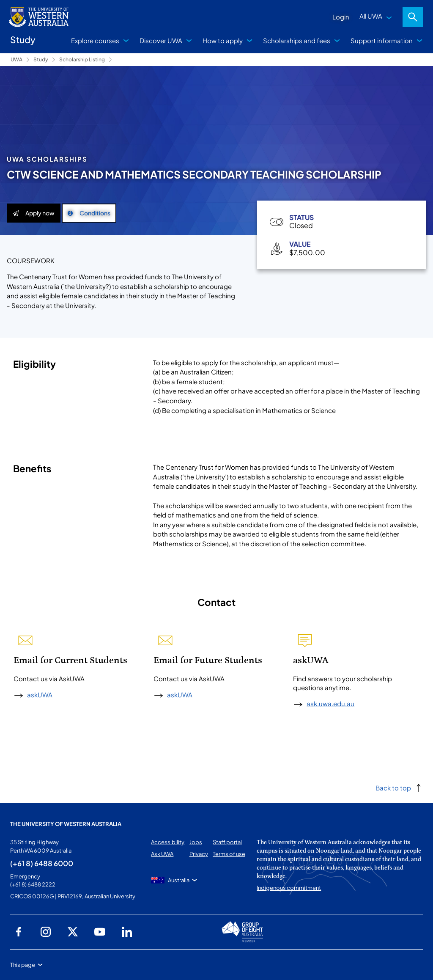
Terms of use (229, 854)
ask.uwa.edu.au (330, 703)
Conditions (89, 213)
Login (341, 17)
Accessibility (168, 842)
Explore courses (95, 40)
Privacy (199, 854)
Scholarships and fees (297, 40)
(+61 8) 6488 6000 (42, 863)
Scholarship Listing (82, 59)
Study (41, 59)
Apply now (34, 213)
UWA (16, 59)
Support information (382, 40)
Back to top (393, 788)
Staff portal (227, 842)
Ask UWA (162, 854)
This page (23, 965)
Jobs (196, 842)
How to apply (223, 40)
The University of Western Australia (66, 824)
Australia (179, 880)
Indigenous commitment (289, 888)
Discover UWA (161, 40)
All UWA (371, 16)
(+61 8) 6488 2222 (33, 884)
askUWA (40, 695)
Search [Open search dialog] (413, 17)
